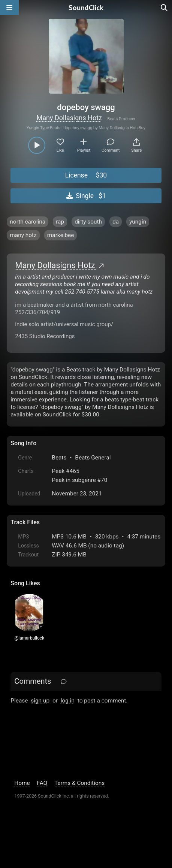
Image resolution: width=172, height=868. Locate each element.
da (116, 222)
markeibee (61, 235)
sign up (40, 701)
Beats (59, 458)
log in (68, 701)
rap (60, 222)
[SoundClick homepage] (86, 7)
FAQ (42, 783)
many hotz (23, 235)
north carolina (28, 222)
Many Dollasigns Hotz (69, 118)
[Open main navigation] (9, 7)
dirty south (88, 222)
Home (22, 783)
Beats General (93, 458)
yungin (138, 222)
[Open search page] (165, 7)
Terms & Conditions (79, 783)
